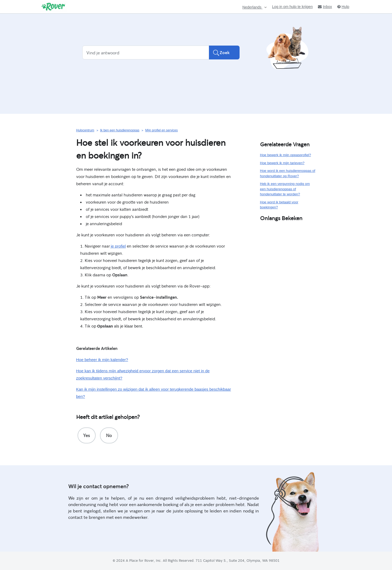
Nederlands (252, 7)
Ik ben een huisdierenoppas (120, 130)
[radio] (87, 435)
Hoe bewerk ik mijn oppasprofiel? (286, 155)
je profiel (118, 246)
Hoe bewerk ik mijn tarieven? (282, 163)
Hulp (343, 7)
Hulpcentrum (85, 130)
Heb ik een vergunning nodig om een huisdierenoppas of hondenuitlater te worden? (285, 189)
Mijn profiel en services (161, 130)
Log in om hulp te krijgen (292, 7)
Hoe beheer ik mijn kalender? (102, 360)
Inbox (325, 7)
